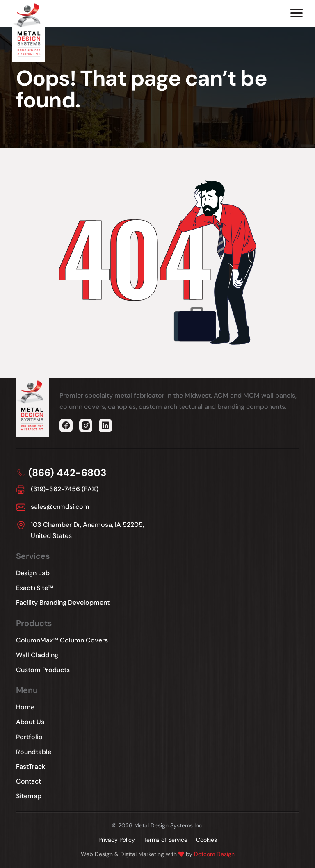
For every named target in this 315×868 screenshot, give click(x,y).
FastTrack (31, 767)
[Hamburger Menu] (297, 13)
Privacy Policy (117, 840)
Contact (29, 781)
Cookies (207, 840)
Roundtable (34, 752)
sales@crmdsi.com (60, 507)
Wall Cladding (37, 655)
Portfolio (29, 737)
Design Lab (33, 573)
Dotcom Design (214, 854)
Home (25, 707)
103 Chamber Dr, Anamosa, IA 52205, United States (87, 530)
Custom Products (43, 670)
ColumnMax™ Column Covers (62, 640)
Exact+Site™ (35, 588)
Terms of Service (165, 840)
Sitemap (29, 796)
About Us (30, 722)
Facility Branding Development (63, 603)
